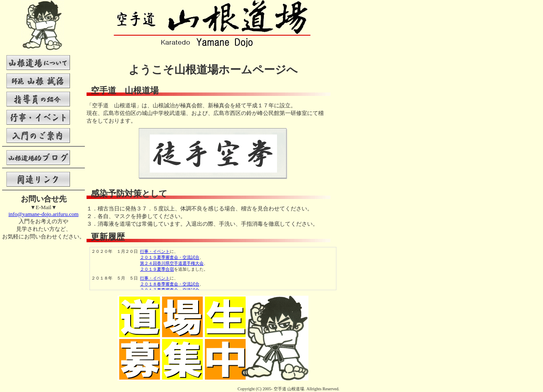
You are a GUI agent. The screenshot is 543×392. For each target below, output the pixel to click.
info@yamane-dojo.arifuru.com (43, 214)
